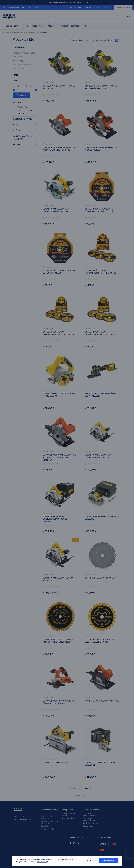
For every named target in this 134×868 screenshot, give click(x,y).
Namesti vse (108, 861)
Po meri (91, 861)
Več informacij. (43, 862)
